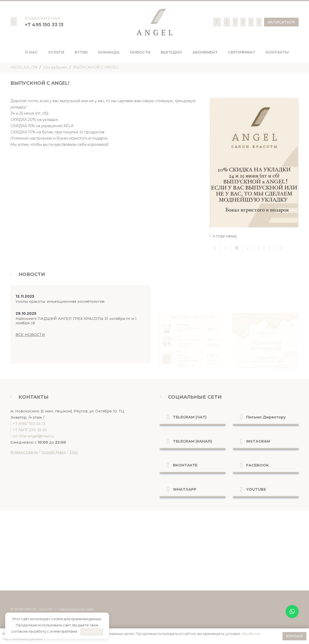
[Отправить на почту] (215, 248)
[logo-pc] (154, 22)
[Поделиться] (226, 248)
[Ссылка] (217, 22)
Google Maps (54, 452)
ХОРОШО (92, 632)
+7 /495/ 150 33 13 (29, 424)
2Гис (74, 452)
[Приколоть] (259, 248)
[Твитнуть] (237, 248)
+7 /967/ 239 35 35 (30, 430)
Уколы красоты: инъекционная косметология (60, 301)
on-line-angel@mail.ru (34, 436)
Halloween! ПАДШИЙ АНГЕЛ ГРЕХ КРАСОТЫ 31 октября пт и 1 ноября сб (76, 321)
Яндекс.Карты (24, 452)
